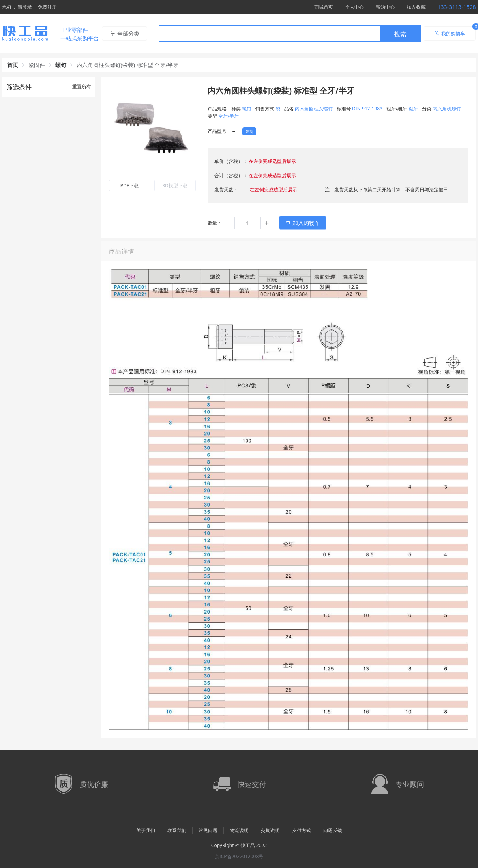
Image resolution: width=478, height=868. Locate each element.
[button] (229, 223)
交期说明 (270, 830)
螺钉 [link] (61, 65)
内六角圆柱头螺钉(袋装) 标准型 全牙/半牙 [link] (128, 65)
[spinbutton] (247, 223)
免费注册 (47, 7)
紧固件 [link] (37, 65)
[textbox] (270, 34)
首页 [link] (13, 65)
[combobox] (290, 34)
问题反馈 (333, 830)
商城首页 (324, 7)
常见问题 (208, 830)
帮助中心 (385, 7)
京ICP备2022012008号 (239, 856)
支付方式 (302, 830)
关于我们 (146, 830)
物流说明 (239, 830)
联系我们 (177, 830)
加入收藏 (416, 7)
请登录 (25, 7)
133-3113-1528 (456, 7)
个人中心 (354, 7)
